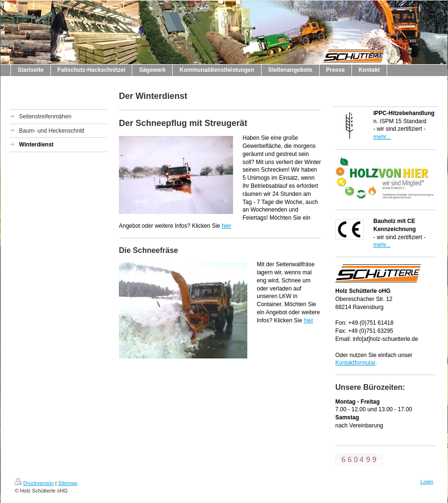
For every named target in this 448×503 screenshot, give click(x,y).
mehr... (382, 137)
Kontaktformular (355, 363)
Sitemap (68, 483)
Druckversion (34, 483)
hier (226, 226)
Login (427, 482)
